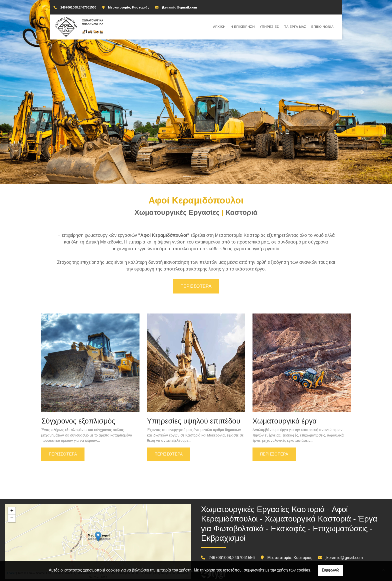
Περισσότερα (196, 286)
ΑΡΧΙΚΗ (219, 27)
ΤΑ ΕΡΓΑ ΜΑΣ (295, 27)
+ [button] (12, 511)
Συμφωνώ (330, 570)
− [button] (12, 518)
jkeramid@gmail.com (179, 7)
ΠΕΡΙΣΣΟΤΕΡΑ (63, 454)
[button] (29, 92)
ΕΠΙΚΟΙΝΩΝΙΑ (322, 27)
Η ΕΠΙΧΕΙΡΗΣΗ (243, 27)
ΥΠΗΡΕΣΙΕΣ (269, 27)
